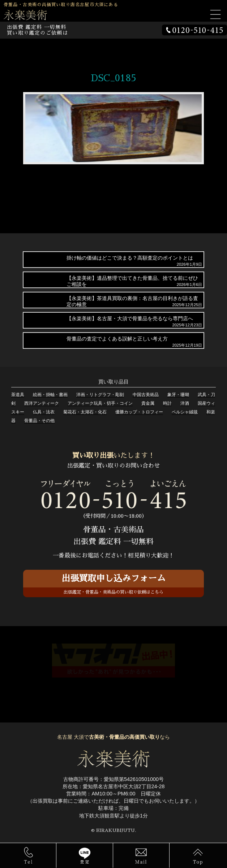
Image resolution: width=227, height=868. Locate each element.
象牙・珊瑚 (178, 395)
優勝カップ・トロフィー (139, 412)
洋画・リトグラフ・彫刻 (100, 395)
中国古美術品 (146, 395)
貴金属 (148, 403)
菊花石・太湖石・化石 (85, 412)
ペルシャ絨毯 (185, 412)
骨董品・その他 (39, 421)
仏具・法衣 (44, 412)
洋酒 (185, 403)
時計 (167, 403)
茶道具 (18, 395)
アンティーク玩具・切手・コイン (100, 403)
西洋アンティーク (42, 403)
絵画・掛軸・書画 (50, 395)
